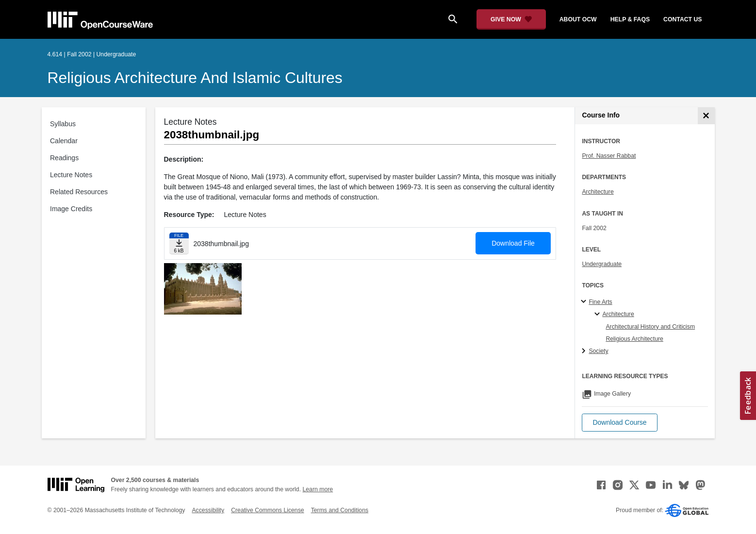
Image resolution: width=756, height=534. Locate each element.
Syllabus (63, 124)
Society (598, 351)
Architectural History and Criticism (650, 327)
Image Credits (71, 209)
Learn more (318, 489)
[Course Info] (706, 116)
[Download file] (179, 243)
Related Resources (79, 192)
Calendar (64, 141)
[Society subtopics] (585, 351)
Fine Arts (600, 302)
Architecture (598, 192)
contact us (682, 19)
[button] (619, 423)
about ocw (578, 19)
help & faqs (630, 19)
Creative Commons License (267, 510)
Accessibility (208, 510)
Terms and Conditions (340, 510)
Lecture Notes (71, 175)
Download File (513, 243)
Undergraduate (602, 264)
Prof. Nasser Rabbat (609, 156)
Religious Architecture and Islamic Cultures (195, 78)
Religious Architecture (634, 339)
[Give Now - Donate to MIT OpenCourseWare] (511, 19)
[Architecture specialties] (599, 315)
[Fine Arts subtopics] (585, 302)
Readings (64, 158)
